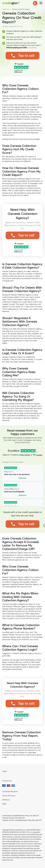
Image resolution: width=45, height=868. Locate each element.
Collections (6, 9)
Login (5, 771)
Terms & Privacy (9, 796)
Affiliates (6, 800)
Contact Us (7, 781)
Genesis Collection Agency (21, 9)
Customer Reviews (10, 792)
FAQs (4, 804)
